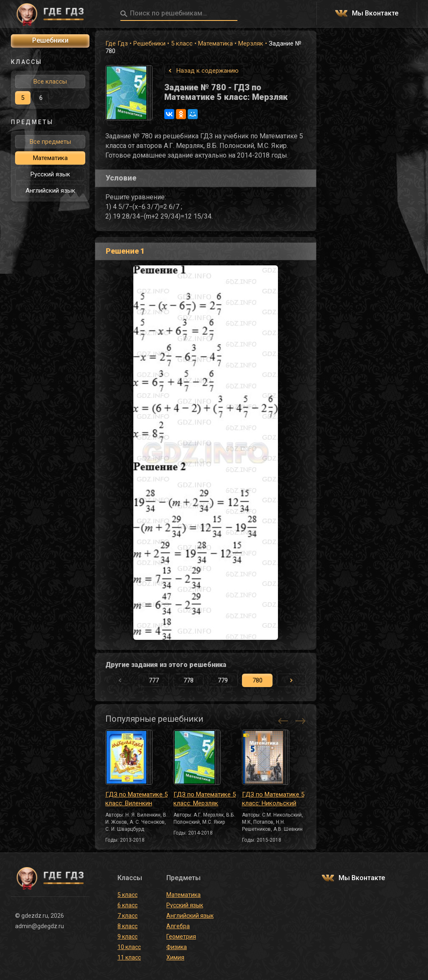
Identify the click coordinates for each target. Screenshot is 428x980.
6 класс (127, 905)
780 (257, 680)
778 (189, 680)
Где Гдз (117, 43)
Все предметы (50, 142)
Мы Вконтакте (375, 14)
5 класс (182, 43)
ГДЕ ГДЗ (50, 14)
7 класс (127, 916)
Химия (175, 957)
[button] (291, 680)
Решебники (149, 43)
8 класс (127, 926)
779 (223, 680)
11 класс (129, 957)
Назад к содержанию (208, 71)
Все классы (50, 81)
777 (154, 680)
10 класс (129, 947)
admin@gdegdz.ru (39, 926)
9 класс (127, 937)
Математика (215, 43)
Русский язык (50, 174)
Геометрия (181, 937)
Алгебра (178, 926)
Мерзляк (251, 43)
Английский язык (50, 191)
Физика (177, 947)
